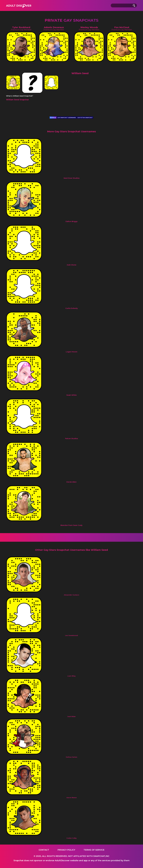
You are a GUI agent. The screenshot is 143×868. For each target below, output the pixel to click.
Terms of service (94, 850)
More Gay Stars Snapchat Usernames (71, 131)
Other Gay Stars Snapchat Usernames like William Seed (71, 550)
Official (53, 118)
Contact (44, 850)
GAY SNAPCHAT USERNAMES (67, 118)
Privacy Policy (66, 850)
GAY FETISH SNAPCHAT (85, 118)
